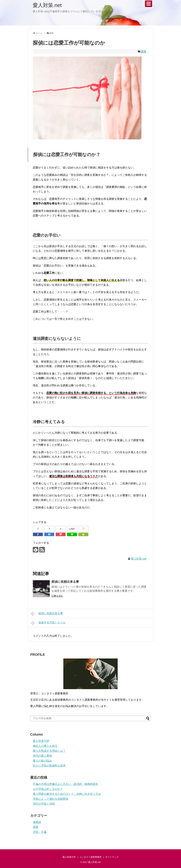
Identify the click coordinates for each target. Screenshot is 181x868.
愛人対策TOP (41, 741)
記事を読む (57, 596)
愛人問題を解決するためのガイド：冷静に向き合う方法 (67, 794)
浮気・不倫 (40, 832)
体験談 (37, 822)
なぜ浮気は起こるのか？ (48, 789)
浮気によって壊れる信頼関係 (51, 799)
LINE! (72, 529)
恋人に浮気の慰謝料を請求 (49, 766)
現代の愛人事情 (42, 756)
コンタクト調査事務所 (90, 857)
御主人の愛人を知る (45, 746)
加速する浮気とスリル (48, 623)
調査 (144, 51)
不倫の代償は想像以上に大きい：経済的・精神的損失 (66, 784)
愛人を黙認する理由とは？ (49, 751)
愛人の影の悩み (42, 761)
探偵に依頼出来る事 (65, 582)
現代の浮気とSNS (44, 804)
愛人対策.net (47, 5)
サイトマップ (112, 857)
